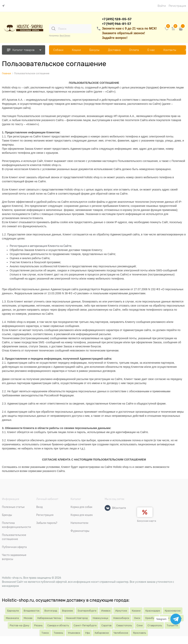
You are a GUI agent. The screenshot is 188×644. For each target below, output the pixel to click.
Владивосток (32, 611)
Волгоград (51, 611)
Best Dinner (65, 36)
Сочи (140, 625)
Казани (136, 611)
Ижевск (106, 611)
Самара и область (58, 625)
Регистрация (177, 6)
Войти (162, 6)
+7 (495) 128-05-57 (117, 19)
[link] (4, 6)
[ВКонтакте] (108, 508)
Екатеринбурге (87, 611)
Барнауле (13, 611)
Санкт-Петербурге (85, 625)
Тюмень (58, 633)
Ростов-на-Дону (19, 625)
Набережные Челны (49, 618)
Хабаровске (102, 633)
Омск (137, 618)
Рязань (38, 625)
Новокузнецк (100, 618)
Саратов (106, 625)
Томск (45, 633)
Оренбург (151, 618)
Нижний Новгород (77, 618)
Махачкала (12, 618)
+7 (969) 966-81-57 (116, 24)
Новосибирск (121, 618)
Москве (28, 618)
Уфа (87, 633)
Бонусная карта (147, 521)
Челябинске (121, 633)
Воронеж (67, 611)
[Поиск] (53, 29)
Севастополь (124, 625)
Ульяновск (74, 633)
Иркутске (121, 611)
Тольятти (172, 625)
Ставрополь (155, 625)
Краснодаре (153, 611)
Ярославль (139, 633)
